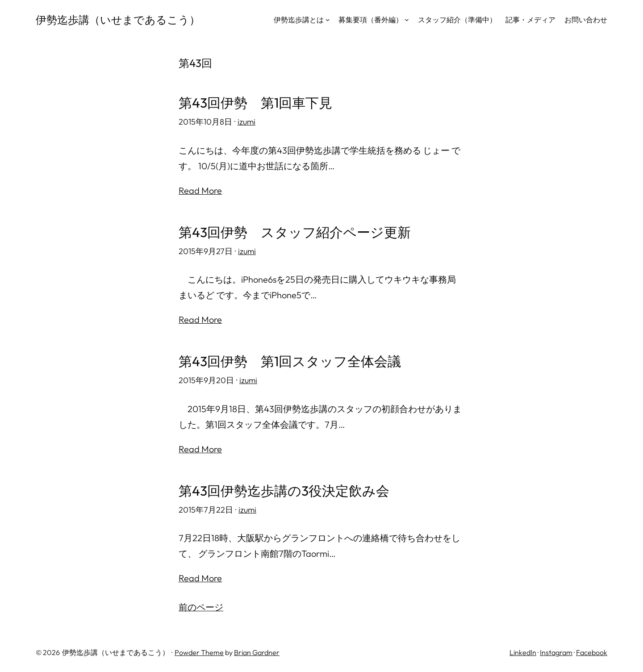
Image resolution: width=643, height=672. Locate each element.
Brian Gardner (257, 652)
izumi (246, 122)
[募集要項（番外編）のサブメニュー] (407, 20)
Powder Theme (199, 652)
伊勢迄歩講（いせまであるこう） (118, 20)
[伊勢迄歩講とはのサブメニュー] (328, 20)
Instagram (556, 652)
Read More (200, 190)
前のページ (201, 607)
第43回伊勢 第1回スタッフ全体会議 (290, 361)
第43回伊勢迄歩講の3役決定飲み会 (284, 491)
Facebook (592, 652)
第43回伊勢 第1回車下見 (255, 103)
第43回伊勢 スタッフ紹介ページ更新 (295, 232)
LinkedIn (523, 652)
